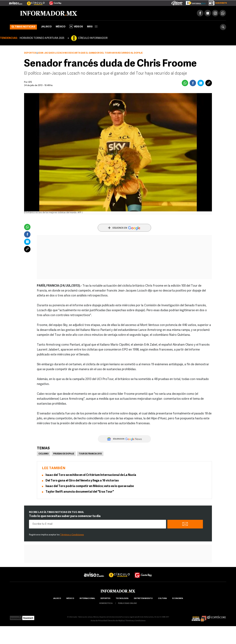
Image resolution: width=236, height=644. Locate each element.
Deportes (30, 53)
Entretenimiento (143, 599)
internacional (87, 599)
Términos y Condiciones (72, 535)
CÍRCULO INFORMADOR (93, 38)
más (92, 27)
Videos (76, 26)
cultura (162, 599)
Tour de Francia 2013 (90, 454)
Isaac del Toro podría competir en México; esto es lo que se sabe (90, 486)
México (61, 27)
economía (178, 599)
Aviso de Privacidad (99, 621)
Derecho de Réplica (116, 621)
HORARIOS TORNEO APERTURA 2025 (42, 38)
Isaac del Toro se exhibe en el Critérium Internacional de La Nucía (91, 475)
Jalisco (46, 27)
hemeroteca (106, 603)
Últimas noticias (23, 27)
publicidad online (127, 603)
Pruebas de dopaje (64, 454)
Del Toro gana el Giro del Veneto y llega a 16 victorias (82, 481)
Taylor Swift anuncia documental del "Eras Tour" (80, 492)
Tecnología (122, 599)
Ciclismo (44, 454)
